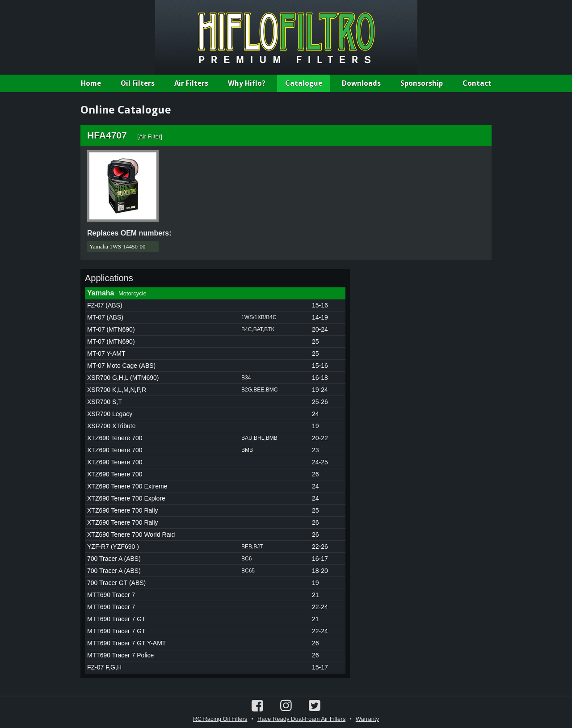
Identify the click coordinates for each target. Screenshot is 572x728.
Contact (477, 83)
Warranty (367, 719)
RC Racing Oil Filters (220, 719)
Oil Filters (138, 83)
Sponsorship (422, 83)
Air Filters (191, 83)
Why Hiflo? (247, 83)
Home (91, 83)
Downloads (361, 83)
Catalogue (304, 83)
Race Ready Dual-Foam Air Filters (301, 719)
